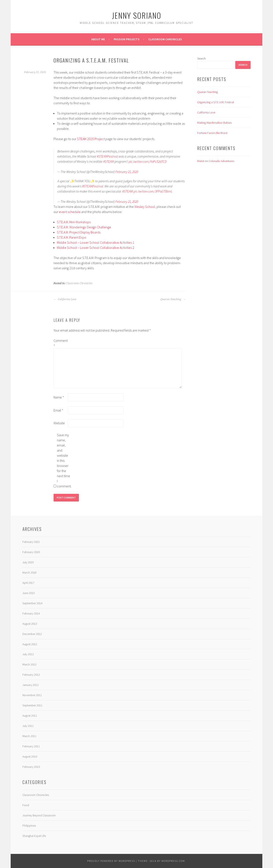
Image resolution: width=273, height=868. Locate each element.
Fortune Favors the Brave (212, 133)
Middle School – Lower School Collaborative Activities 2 (96, 248)
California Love (65, 299)
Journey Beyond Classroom (39, 815)
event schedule (70, 212)
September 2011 (32, 705)
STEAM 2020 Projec (90, 139)
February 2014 (31, 613)
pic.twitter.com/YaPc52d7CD (148, 161)
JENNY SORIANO (137, 15)
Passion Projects (127, 39)
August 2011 (30, 716)
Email (58, 410)
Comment (60, 343)
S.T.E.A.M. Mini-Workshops (74, 222)
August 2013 (30, 624)
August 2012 (30, 644)
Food (26, 805)
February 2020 (31, 552)
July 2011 (28, 726)
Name (59, 397)
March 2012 (29, 664)
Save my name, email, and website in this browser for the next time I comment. (64, 461)
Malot (201, 161)
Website (59, 423)
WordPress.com (173, 861)
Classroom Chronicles (165, 39)
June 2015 (29, 593)
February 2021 (31, 542)
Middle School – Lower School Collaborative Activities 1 (96, 242)
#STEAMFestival (107, 156)
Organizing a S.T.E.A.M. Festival (216, 102)
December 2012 (32, 634)
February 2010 (31, 767)
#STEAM (109, 161)
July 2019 (28, 562)
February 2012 (31, 675)
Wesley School (145, 207)
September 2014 (32, 603)
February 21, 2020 (127, 172)
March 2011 (29, 736)
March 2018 (29, 572)
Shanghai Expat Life (34, 836)
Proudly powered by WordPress (111, 861)
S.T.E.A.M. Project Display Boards (79, 232)
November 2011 (32, 695)
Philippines (29, 826)
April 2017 (28, 583)
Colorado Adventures (221, 161)
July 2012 (28, 654)
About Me (98, 39)
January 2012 (30, 685)
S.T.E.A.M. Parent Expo (72, 237)
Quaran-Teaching (173, 299)
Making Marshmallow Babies (214, 123)
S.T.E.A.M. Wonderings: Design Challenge (84, 227)
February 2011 (31, 746)
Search (201, 58)
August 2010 (30, 756)
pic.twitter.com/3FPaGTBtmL (153, 191)
